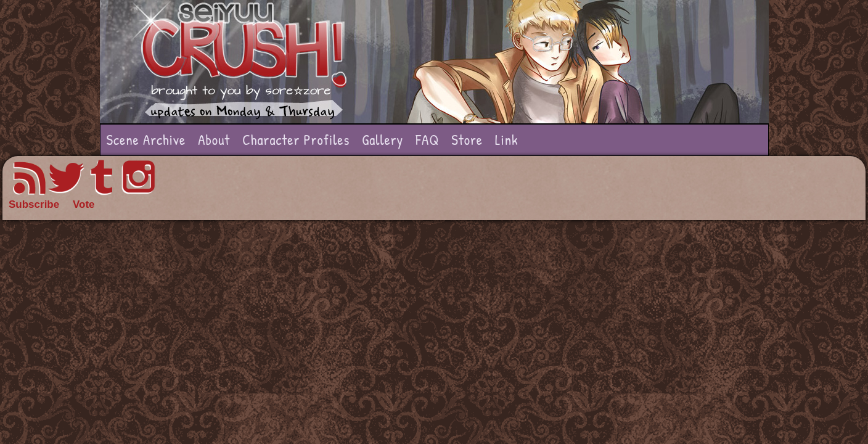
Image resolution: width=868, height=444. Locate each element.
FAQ (427, 140)
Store (467, 140)
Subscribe (34, 204)
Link (507, 140)
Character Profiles (296, 140)
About (214, 140)
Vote (84, 204)
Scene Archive (146, 140)
